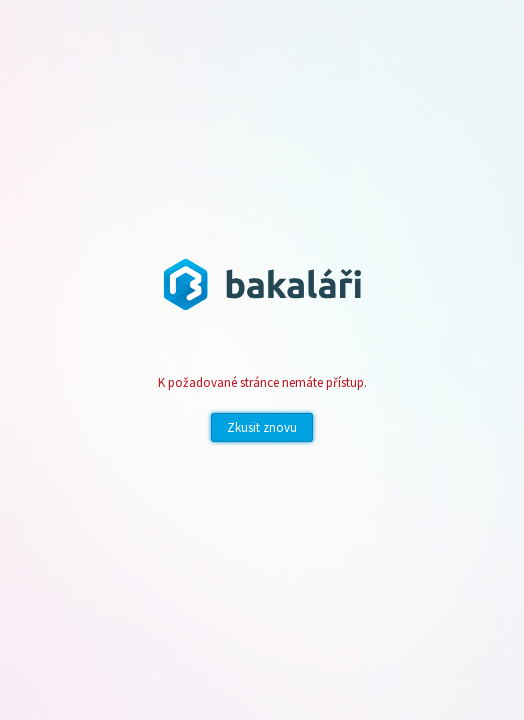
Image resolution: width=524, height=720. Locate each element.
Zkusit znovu (262, 427)
